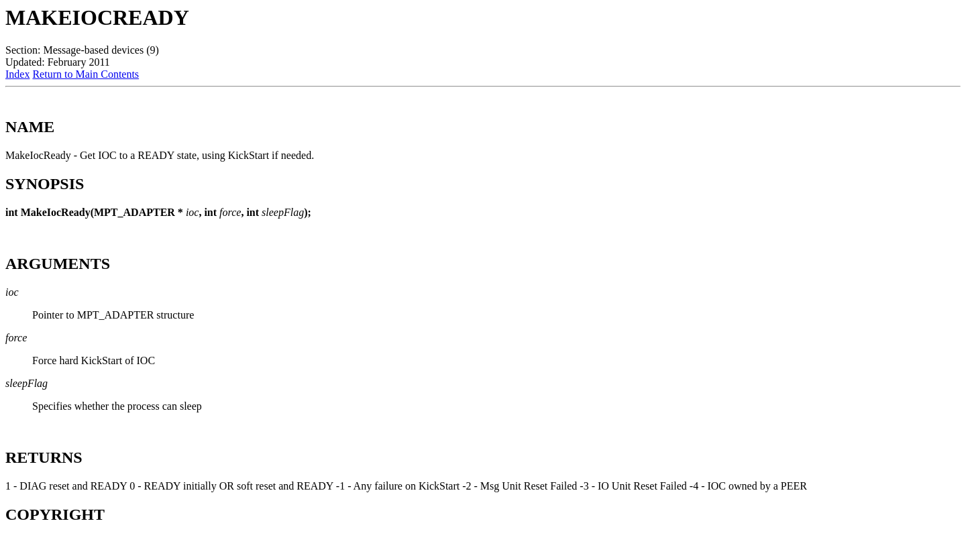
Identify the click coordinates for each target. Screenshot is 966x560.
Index (17, 74)
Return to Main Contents (86, 74)
